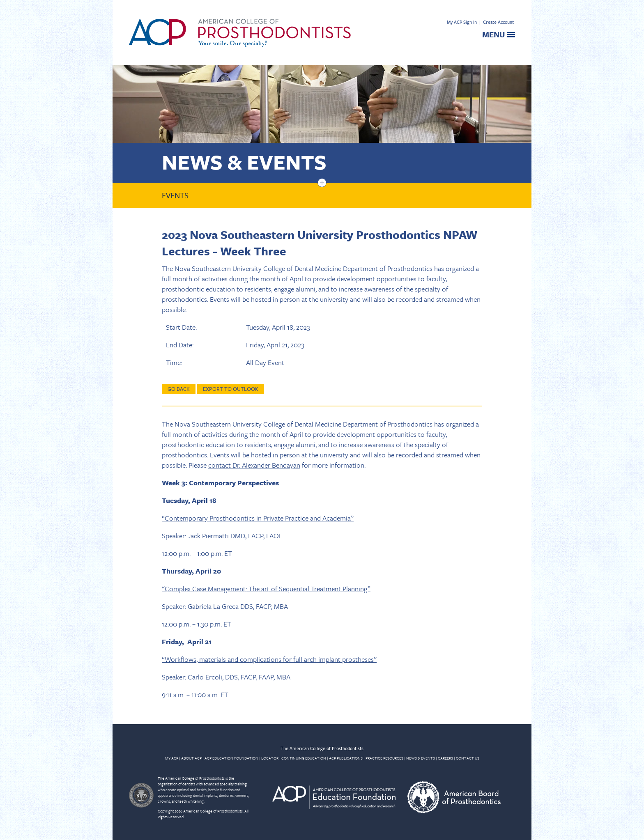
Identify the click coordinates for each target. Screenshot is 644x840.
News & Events (244, 162)
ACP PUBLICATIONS (346, 758)
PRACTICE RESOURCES (384, 758)
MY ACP (172, 758)
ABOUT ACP (191, 758)
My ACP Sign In (462, 22)
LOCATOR (270, 758)
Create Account (498, 22)
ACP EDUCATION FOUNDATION (231, 758)
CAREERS (445, 758)
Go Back (179, 389)
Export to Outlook (231, 389)
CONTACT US (468, 758)
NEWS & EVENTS (421, 758)
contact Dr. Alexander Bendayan (254, 465)
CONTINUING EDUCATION (304, 758)
